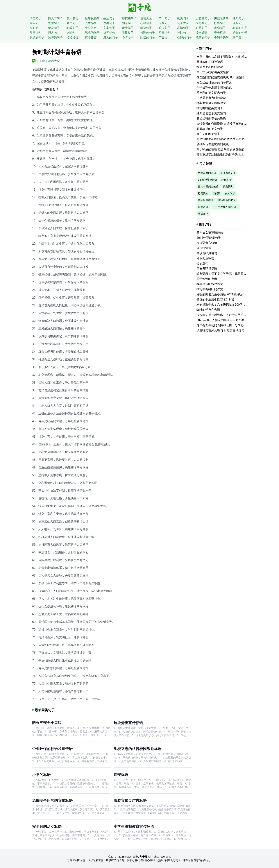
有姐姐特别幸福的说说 (211, 118)
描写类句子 (203, 23)
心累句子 (201, 28)
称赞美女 (203, 193)
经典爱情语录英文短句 (211, 113)
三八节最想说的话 (208, 186)
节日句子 (164, 18)
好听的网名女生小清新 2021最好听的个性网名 (227, 294)
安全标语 (220, 33)
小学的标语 (41, 775)
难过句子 (164, 28)
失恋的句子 (37, 37)
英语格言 (91, 37)
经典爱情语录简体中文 (211, 103)
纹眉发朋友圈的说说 (210, 67)
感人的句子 (111, 37)
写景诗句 (164, 33)
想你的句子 (240, 33)
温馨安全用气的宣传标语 (52, 800)
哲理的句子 (148, 33)
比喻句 (71, 33)
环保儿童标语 (205, 258)
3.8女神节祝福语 (208, 180)
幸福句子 (146, 28)
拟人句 (52, 33)
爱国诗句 (35, 33)
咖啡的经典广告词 (208, 310)
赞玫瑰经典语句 (207, 253)
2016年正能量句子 (209, 238)
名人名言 (72, 18)
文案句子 (109, 28)
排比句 (182, 33)
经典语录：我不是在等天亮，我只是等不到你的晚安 (230, 274)
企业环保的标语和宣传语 (52, 749)
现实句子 (238, 23)
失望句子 (54, 23)
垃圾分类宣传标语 (128, 723)
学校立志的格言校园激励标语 (137, 749)
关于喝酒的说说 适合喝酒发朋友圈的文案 (223, 149)
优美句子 (109, 23)
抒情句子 (220, 23)
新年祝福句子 (94, 18)
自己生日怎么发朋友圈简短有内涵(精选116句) (226, 57)
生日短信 (128, 33)
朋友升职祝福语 (207, 269)
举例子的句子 (223, 37)
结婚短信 (72, 37)
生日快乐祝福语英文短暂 (213, 72)
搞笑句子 (35, 18)
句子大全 (183, 23)
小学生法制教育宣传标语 (134, 826)
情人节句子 (55, 18)
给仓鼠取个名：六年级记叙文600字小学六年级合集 (230, 305)
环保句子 (227, 180)
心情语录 (128, 37)
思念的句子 (92, 33)
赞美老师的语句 (207, 173)
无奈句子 (164, 23)
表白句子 (72, 23)
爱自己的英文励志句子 (211, 93)
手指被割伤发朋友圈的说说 (214, 87)
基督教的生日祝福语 (210, 62)
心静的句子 (185, 37)
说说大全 (146, 18)
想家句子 (54, 28)
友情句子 (183, 28)
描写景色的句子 (227, 200)
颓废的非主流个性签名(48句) (215, 299)
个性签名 (91, 28)
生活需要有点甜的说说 (211, 98)
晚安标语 (121, 775)
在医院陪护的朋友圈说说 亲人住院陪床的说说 (226, 77)
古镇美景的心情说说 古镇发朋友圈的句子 (223, 124)
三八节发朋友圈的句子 (226, 207)
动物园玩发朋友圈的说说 (213, 144)
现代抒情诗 (204, 248)
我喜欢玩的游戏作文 (210, 284)
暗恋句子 (220, 28)
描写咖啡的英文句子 (210, 108)
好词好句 (109, 33)
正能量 (217, 193)
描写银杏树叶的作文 (210, 289)
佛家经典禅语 (206, 200)
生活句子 (109, 18)
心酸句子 (72, 28)
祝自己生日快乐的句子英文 (214, 82)
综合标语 (201, 33)
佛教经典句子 (223, 18)
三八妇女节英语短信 (210, 232)
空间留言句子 (228, 173)
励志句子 (128, 23)
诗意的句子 (203, 37)
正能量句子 (203, 18)
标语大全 (54, 61)
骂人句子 (35, 23)
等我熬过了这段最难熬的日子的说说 (220, 154)
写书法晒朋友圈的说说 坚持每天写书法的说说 (226, 139)
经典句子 (238, 18)
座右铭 (34, 28)
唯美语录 (203, 207)
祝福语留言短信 (207, 243)
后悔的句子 (55, 37)
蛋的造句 (202, 263)
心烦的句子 (240, 28)
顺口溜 (237, 37)
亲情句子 (128, 28)
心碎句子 (146, 23)
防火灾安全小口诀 (47, 723)
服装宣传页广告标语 (130, 800)
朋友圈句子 (129, 18)
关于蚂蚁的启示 (207, 279)
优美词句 (228, 186)
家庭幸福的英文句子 (210, 129)
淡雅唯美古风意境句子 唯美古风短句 (220, 330)
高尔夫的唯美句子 (208, 134)
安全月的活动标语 (47, 826)
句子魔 (41, 61)
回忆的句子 (148, 37)
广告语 (163, 37)
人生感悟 (91, 23)
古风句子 (230, 193)
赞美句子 (183, 18)
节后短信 (203, 214)
